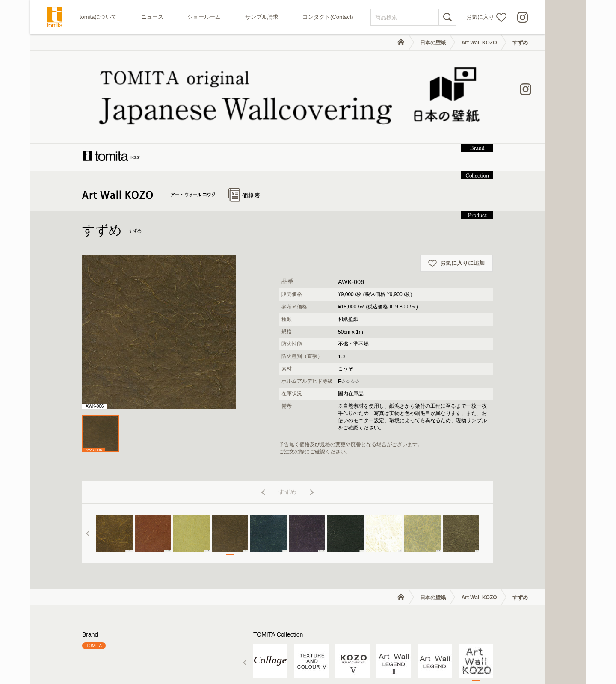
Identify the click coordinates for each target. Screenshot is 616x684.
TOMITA (94, 561)
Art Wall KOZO (479, 43)
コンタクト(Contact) (328, 17)
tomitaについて (98, 17)
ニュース (152, 17)
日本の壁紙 (433, 43)
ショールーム (204, 17)
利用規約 (425, 657)
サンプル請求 (262, 17)
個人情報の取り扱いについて (477, 657)
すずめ (520, 43)
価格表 (244, 111)
